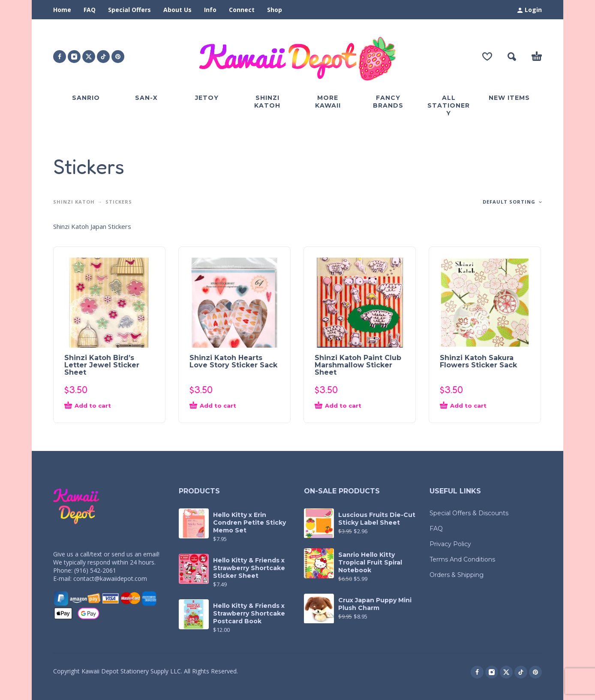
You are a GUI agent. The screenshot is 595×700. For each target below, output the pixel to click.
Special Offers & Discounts (469, 513)
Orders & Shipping (457, 575)
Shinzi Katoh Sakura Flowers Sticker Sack (478, 361)
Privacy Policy (450, 544)
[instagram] (74, 57)
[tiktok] (103, 57)
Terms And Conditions (462, 559)
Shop (275, 10)
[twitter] (89, 57)
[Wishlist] (487, 57)
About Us (177, 10)
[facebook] (60, 57)
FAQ (90, 10)
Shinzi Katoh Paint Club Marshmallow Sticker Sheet (358, 365)
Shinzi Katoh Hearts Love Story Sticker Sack (233, 361)
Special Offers (129, 10)
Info (210, 10)
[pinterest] (118, 57)
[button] (512, 57)
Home (62, 10)
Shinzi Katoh (74, 202)
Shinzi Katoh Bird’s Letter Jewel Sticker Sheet (102, 365)
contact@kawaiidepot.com (110, 578)
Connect (242, 10)
